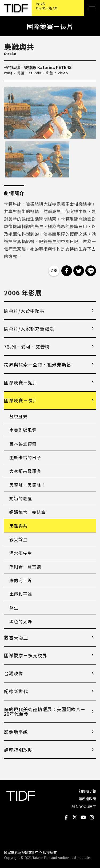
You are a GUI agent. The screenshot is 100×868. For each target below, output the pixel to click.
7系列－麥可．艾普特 (27, 346)
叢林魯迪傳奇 (23, 444)
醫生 (14, 608)
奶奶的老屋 (21, 498)
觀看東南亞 (16, 637)
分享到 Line (91, 271)
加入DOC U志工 (84, 806)
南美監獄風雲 (23, 430)
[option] (50, 113)
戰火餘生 (18, 539)
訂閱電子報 (87, 791)
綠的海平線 (21, 580)
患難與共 (18, 526)
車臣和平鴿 (21, 594)
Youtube (83, 817)
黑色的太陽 (21, 621)
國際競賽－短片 (21, 382)
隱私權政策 (87, 799)
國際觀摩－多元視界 (26, 655)
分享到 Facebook (67, 271)
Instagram (92, 817)
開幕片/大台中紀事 (24, 311)
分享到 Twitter (79, 271)
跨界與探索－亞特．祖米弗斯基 (38, 364)
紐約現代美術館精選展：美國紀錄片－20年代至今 (45, 711)
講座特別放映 (18, 750)
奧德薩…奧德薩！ (27, 485)
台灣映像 (14, 673)
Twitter (75, 817)
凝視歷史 (18, 416)
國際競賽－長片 (21, 400)
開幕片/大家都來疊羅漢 (29, 329)
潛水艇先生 (21, 553)
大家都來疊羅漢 (25, 471)
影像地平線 (16, 732)
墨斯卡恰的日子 (25, 457)
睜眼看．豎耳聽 (25, 567)
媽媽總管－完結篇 (27, 512)
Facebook (66, 817)
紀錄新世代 (16, 691)
